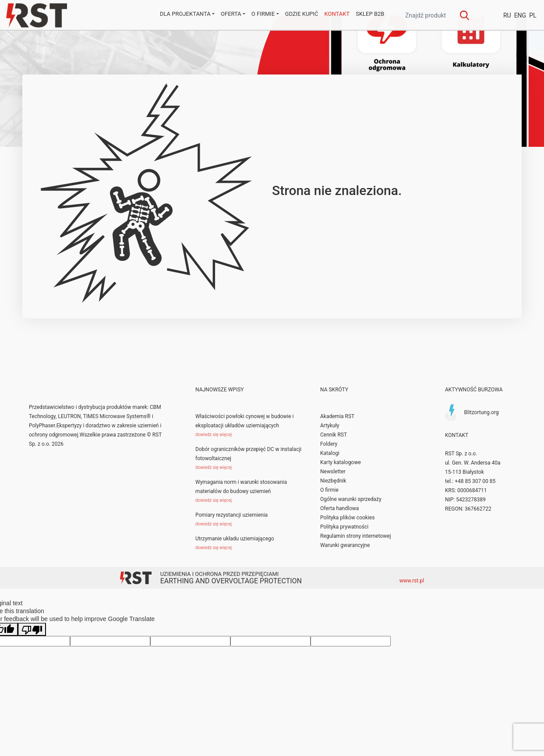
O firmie (329, 490)
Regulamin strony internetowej (356, 536)
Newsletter (333, 472)
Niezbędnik (333, 481)
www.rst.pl (412, 581)
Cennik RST (334, 435)
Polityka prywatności (344, 527)
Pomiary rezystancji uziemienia (231, 515)
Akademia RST (337, 416)
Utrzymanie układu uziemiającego (235, 539)
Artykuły (330, 426)
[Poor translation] (32, 629)
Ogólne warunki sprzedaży (351, 499)
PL (533, 15)
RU (507, 15)
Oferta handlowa (339, 508)
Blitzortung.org (481, 412)
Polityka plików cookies (347, 518)
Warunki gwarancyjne (345, 545)
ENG (520, 15)
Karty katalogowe (341, 462)
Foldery (329, 444)
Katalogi (330, 453)
